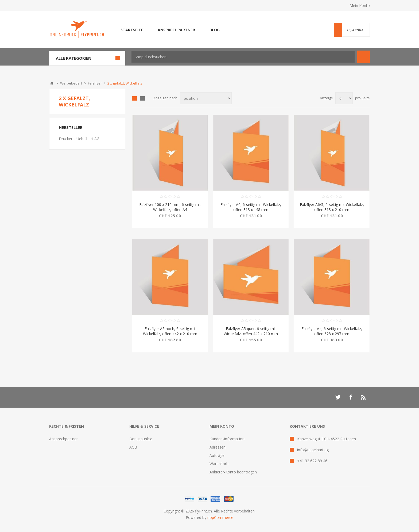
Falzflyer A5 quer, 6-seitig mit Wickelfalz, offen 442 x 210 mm (251, 331)
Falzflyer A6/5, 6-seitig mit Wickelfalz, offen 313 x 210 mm (332, 207)
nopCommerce (220, 517)
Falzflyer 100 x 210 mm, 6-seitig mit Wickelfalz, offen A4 (170, 207)
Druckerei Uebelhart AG (79, 139)
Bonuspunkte (141, 439)
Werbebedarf (71, 83)
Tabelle (134, 98)
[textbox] (243, 57)
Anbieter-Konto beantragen (233, 472)
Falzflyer (95, 83)
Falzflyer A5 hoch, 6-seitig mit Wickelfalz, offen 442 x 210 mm (170, 331)
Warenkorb (219, 464)
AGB (133, 447)
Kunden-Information (227, 439)
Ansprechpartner (63, 439)
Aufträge (217, 455)
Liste (142, 98)
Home (52, 83)
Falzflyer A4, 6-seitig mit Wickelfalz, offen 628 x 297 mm (332, 331)
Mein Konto (360, 5)
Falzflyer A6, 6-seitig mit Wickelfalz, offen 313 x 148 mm (251, 207)
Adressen (218, 447)
